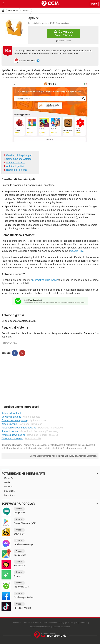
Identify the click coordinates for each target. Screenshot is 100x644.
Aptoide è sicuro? (15, 163)
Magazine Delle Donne (40, 627)
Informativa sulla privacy (53, 623)
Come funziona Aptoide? (19, 159)
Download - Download (30, 424)
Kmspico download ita (13, 435)
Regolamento (81, 623)
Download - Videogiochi (51, 428)
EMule (7, 482)
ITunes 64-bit (10, 478)
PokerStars (9, 495)
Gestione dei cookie (61, 627)
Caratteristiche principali (19, 155)
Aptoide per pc (9, 424)
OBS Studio (9, 491)
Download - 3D (33, 439)
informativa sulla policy (45, 280)
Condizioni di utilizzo (32, 623)
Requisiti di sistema (17, 170)
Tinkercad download (12, 439)
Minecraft (9, 487)
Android (26, 11)
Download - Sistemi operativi (43, 435)
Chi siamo (16, 623)
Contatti (70, 623)
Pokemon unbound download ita (19, 428)
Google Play (77, 251)
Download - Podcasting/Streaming (40, 431)
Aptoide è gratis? (15, 166)
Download (13, 11)
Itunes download (10, 431)
